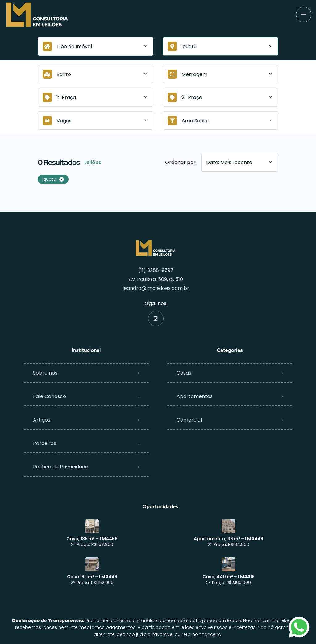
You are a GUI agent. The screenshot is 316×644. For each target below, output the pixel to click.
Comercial (189, 420)
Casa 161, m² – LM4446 (92, 577)
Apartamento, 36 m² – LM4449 (229, 539)
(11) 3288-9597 (156, 270)
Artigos (42, 420)
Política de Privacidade (61, 467)
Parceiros (45, 443)
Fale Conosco (50, 396)
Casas (184, 373)
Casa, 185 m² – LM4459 (92, 539)
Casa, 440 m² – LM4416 (229, 577)
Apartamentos (195, 396)
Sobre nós (45, 373)
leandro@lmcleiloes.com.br (156, 288)
